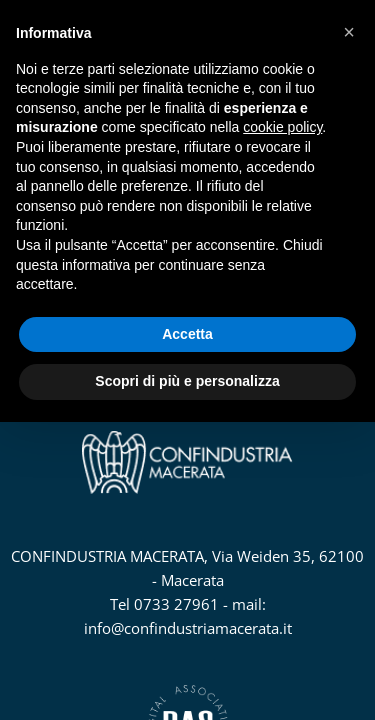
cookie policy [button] (282, 127)
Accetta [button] (187, 334)
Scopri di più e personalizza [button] (187, 381)
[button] (349, 32)
